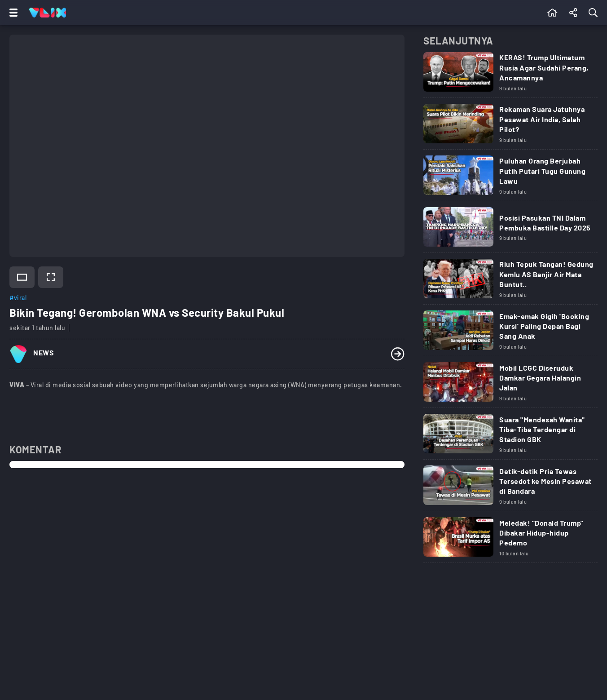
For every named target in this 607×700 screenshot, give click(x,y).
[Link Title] (510, 75)
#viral (18, 298)
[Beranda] (552, 13)
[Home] (48, 13)
